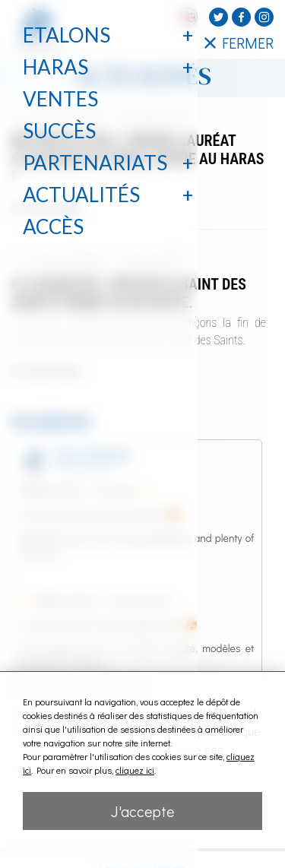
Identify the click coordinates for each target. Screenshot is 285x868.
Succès (59, 131)
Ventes (60, 99)
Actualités (81, 195)
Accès (53, 227)
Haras (55, 67)
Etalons (66, 35)
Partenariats (95, 163)
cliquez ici (135, 770)
